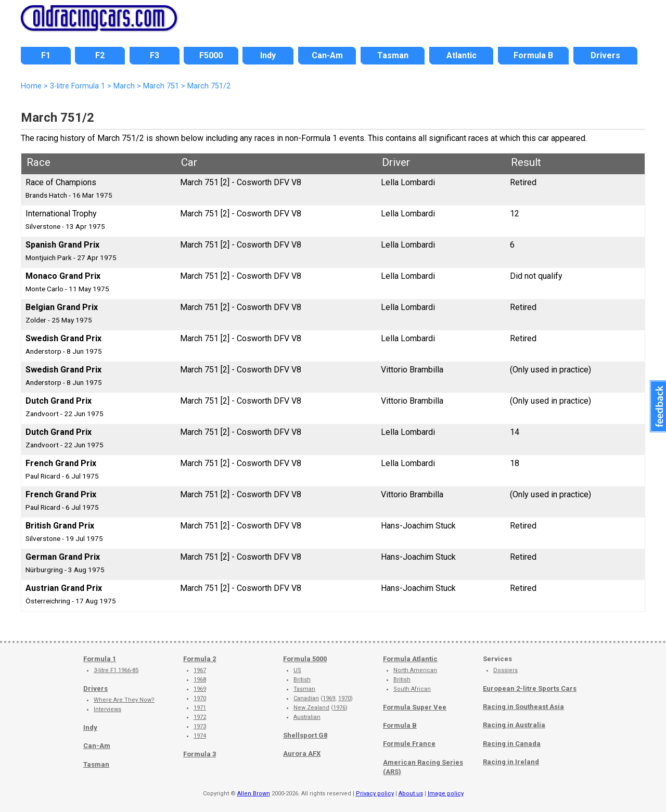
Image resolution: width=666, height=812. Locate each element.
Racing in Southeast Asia (523, 707)
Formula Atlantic (410, 659)
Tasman (96, 764)
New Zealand (311, 708)
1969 (200, 689)
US (297, 670)
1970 (200, 698)
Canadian (306, 698)
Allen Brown (254, 794)
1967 (200, 670)
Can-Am (97, 746)
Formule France (409, 744)
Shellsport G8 (305, 735)
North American (415, 670)
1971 (200, 708)
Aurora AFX (302, 753)
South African (412, 689)
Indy (90, 727)
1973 (200, 726)
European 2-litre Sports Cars (530, 688)
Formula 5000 (305, 659)
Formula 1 (100, 659)
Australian (307, 717)
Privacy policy (375, 794)
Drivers (95, 688)
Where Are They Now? (124, 700)
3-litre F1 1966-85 (116, 670)
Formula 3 (200, 754)
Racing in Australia (514, 725)
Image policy (446, 794)
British (302, 680)
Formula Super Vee (415, 707)
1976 (339, 708)
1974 (200, 736)
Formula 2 (200, 659)
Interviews (107, 709)
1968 (200, 680)
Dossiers (505, 670)
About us (411, 794)
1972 (200, 717)
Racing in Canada (512, 744)
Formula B (400, 725)
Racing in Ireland (511, 762)
